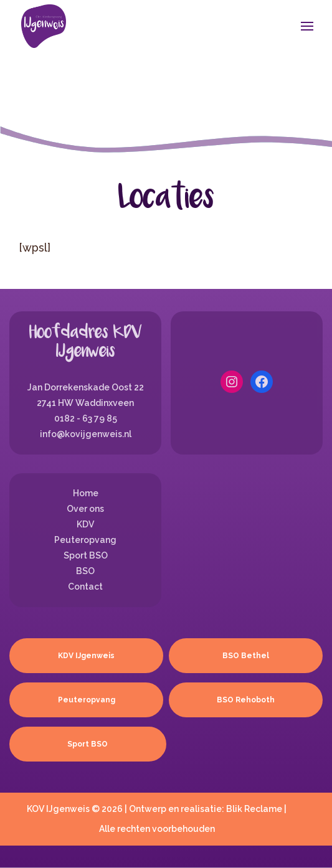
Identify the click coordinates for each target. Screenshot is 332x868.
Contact (85, 587)
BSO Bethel (246, 656)
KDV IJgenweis (86, 656)
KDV (85, 524)
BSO (85, 571)
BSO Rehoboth (246, 700)
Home (86, 493)
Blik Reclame (254, 809)
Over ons (85, 509)
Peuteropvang (85, 540)
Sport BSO (86, 555)
